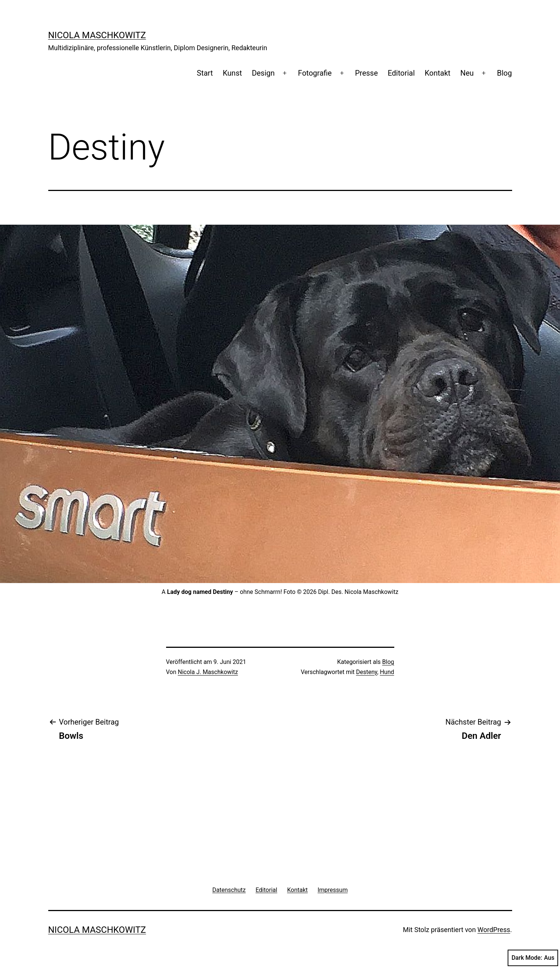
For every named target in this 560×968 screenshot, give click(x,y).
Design (263, 73)
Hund (387, 672)
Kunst (232, 73)
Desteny (367, 672)
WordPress (494, 930)
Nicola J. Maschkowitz (208, 672)
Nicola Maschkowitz (97, 35)
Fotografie (315, 73)
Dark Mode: (533, 958)
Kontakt (437, 73)
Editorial (401, 73)
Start (205, 73)
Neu (467, 73)
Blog (505, 73)
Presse (366, 73)
